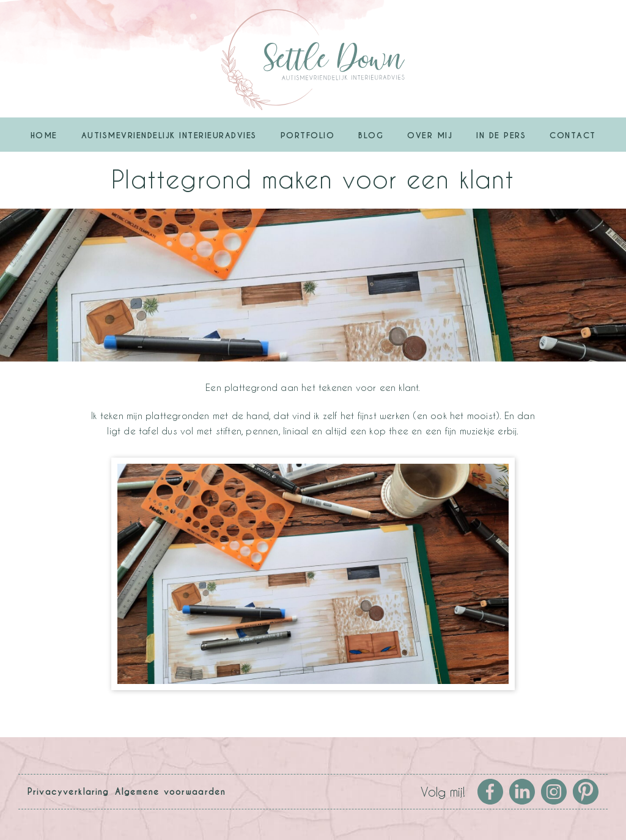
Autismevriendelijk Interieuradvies (169, 136)
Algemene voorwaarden (170, 792)
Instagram (554, 792)
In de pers (501, 136)
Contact (573, 136)
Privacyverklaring (68, 792)
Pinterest (586, 792)
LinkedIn (522, 792)
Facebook (490, 792)
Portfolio (308, 136)
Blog (371, 136)
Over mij (430, 136)
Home (44, 136)
